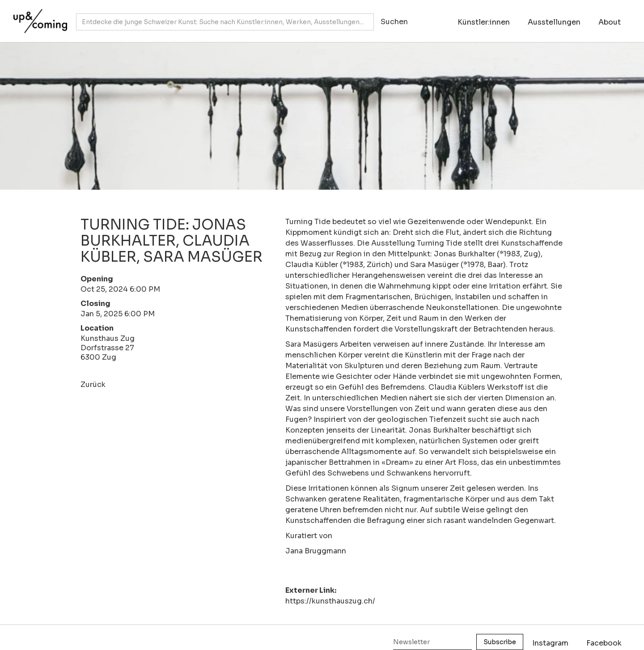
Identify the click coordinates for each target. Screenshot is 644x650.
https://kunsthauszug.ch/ (330, 601)
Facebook (604, 643)
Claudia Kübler (312, 265)
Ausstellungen (554, 22)
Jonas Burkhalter (464, 254)
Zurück (93, 384)
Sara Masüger (434, 265)
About (610, 22)
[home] (38, 17)
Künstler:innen (484, 22)
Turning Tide (308, 222)
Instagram (550, 643)
